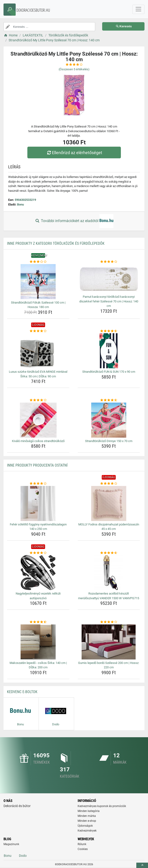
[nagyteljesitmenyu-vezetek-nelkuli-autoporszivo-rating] (38, 553)
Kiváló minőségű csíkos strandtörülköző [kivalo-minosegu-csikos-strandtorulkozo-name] (38, 441)
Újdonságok (85, 826)
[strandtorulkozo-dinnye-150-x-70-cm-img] (109, 420)
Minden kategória (89, 811)
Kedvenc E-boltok (22, 692)
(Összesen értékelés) (74, 69)
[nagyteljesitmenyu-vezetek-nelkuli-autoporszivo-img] (38, 573)
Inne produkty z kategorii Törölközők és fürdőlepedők (56, 243)
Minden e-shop (87, 821)
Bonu (20, 204)
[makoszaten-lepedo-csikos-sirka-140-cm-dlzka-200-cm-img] (38, 642)
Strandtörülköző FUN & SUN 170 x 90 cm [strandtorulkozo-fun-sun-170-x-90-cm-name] (109, 372)
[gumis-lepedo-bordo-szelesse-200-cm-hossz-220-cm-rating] (109, 622)
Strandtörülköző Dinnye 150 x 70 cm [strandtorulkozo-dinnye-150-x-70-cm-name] (109, 441)
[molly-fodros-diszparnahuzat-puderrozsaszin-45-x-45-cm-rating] (109, 484)
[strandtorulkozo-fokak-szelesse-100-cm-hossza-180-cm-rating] (38, 262)
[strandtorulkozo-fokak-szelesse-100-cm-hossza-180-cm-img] (38, 282)
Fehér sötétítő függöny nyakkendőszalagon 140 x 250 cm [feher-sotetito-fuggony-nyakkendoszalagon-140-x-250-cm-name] (38, 527)
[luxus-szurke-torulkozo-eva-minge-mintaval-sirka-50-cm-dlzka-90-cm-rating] (38, 331)
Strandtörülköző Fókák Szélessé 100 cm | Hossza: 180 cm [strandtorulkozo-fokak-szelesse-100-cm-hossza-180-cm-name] (38, 305)
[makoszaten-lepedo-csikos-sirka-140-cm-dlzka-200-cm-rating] (38, 622)
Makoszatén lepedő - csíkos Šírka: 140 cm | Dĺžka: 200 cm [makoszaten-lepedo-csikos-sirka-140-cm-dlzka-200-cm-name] (38, 665)
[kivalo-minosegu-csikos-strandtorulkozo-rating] (38, 400)
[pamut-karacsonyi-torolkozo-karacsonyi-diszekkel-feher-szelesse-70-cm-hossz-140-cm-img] (109, 279)
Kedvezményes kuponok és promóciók (102, 806)
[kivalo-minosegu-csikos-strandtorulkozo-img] (38, 420)
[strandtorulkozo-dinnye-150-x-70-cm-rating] (109, 400)
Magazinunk (11, 844)
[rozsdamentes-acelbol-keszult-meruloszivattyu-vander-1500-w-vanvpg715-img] (109, 573)
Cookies (83, 849)
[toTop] (142, 865)
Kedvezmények (87, 831)
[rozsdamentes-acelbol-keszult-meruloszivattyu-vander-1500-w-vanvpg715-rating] (109, 553)
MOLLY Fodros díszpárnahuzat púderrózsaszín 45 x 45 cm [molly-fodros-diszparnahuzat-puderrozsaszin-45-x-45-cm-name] (109, 527)
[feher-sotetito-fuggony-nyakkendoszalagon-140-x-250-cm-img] (38, 503)
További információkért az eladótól (74, 221)
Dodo (23, 856)
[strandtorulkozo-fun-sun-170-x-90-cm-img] (109, 351)
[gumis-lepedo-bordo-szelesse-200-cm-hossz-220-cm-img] (109, 642)
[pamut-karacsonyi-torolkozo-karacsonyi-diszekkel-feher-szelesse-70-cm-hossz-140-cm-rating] (109, 262)
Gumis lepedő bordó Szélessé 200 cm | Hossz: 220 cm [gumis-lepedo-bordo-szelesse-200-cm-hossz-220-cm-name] (109, 665)
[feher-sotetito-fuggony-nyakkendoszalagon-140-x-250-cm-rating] (38, 484)
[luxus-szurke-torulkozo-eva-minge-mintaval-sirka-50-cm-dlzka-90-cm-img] (38, 351)
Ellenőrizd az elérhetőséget (74, 153)
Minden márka (87, 816)
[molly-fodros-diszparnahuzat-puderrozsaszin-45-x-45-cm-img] (109, 503)
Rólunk (82, 844)
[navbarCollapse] (138, 9)
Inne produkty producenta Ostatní (37, 465)
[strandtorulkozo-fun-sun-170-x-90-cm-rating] (109, 331)
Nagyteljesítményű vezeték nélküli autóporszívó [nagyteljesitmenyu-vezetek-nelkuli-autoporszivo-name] (38, 596)
